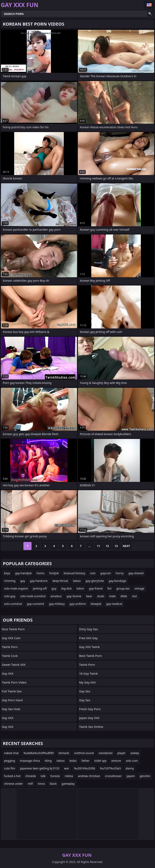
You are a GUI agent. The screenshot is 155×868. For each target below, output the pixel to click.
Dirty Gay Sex (88, 629)
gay (23, 581)
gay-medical (114, 604)
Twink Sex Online (91, 727)
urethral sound (84, 753)
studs (101, 596)
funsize (55, 776)
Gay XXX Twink (89, 647)
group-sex (123, 588)
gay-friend (96, 588)
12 (107, 546)
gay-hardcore (39, 581)
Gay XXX (8, 673)
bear (89, 596)
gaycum (106, 573)
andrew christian (89, 776)
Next (126, 546)
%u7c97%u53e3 (110, 768)
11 (98, 546)
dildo (124, 596)
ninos (41, 784)
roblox (69, 776)
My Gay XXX (87, 682)
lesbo (73, 761)
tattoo (61, 761)
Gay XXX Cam (11, 638)
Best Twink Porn (91, 656)
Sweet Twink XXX (14, 665)
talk (43, 776)
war (67, 768)
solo (93, 573)
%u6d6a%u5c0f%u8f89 (39, 753)
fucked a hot (12, 776)
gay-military (57, 604)
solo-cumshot (13, 604)
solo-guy (10, 596)
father (85, 761)
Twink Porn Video (14, 682)
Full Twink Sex (12, 691)
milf (30, 784)
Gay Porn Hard (12, 700)
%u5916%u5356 (84, 768)
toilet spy (101, 761)
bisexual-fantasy (74, 573)
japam (131, 776)
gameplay (68, 784)
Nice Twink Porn (13, 629)
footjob (54, 573)
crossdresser (113, 776)
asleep (135, 753)
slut (134, 596)
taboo (77, 581)
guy (54, 588)
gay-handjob (24, 573)
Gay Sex (85, 691)
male (112, 596)
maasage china (30, 761)
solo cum (132, 761)
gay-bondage (117, 581)
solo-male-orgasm (16, 588)
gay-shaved (136, 573)
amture (116, 761)
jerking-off (40, 588)
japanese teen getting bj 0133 (40, 768)
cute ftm (10, 768)
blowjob (96, 604)
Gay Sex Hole (11, 709)
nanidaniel (105, 753)
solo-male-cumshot (33, 596)
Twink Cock (10, 656)
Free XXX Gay (88, 638)
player (121, 753)
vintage (139, 588)
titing (48, 761)
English (149, 5)
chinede (30, 776)
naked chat (11, 753)
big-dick (67, 588)
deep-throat (60, 581)
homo (40, 573)
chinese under (13, 784)
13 (116, 546)
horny (120, 573)
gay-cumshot (35, 604)
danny (130, 768)
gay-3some (74, 596)
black (53, 784)
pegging (10, 761)
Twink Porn (10, 647)
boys (7, 573)
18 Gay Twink (88, 673)
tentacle (64, 753)
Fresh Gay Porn (90, 709)
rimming (10, 581)
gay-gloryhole (95, 581)
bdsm (80, 588)
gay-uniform (78, 604)
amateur (56, 596)
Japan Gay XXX (89, 718)
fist (109, 588)
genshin (145, 776)
